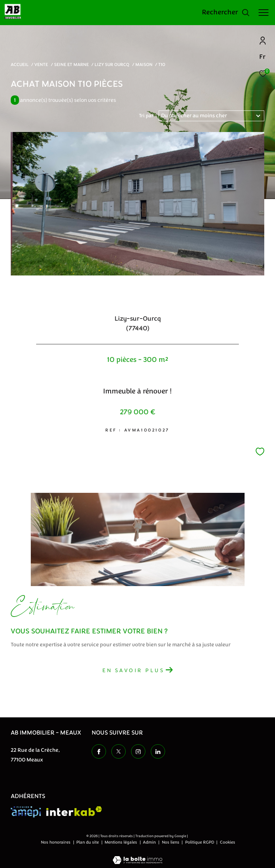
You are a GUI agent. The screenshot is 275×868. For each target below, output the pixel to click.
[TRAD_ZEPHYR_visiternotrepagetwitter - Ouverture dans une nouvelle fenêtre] (119, 751)
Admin (150, 842)
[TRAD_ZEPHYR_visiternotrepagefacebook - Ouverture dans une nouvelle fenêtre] (99, 751)
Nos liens (171, 842)
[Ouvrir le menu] (264, 13)
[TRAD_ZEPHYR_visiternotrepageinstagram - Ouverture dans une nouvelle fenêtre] (138, 751)
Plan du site (88, 842)
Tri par (146, 116)
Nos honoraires (56, 842)
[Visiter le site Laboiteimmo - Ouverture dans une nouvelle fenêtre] (137, 855)
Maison (144, 65)
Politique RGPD (200, 842)
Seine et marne (71, 65)
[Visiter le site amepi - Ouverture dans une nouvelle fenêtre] (26, 812)
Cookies (228, 843)
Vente (41, 65)
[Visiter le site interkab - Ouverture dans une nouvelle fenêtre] (74, 811)
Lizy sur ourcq (112, 65)
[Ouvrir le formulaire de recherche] (226, 13)
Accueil (20, 65)
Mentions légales (121, 842)
